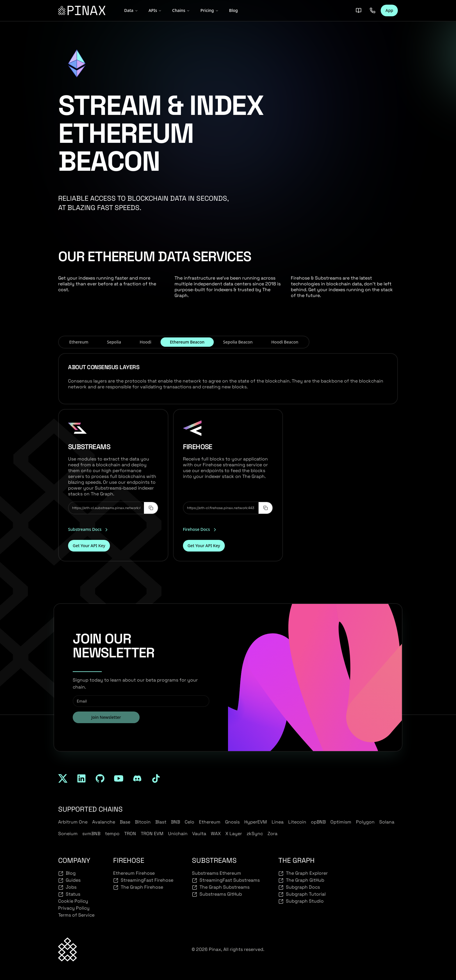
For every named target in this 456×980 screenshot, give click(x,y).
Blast (161, 822)
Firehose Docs (200, 529)
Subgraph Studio (301, 901)
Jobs (67, 887)
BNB (176, 822)
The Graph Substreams (221, 887)
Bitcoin (143, 822)
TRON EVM (152, 834)
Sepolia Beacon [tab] (238, 342)
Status (69, 894)
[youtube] (119, 778)
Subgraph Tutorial (302, 894)
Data (131, 10)
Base (125, 822)
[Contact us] (373, 10)
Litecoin (297, 822)
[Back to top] (67, 949)
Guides (69, 880)
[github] (100, 778)
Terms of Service (76, 915)
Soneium (68, 834)
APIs (155, 10)
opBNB (318, 822)
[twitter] (63, 778)
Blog (234, 10)
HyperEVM (256, 822)
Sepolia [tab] (114, 342)
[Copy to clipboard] (151, 508)
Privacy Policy (74, 908)
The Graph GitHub (301, 880)
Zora (272, 834)
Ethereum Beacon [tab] (187, 342)
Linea (278, 822)
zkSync (255, 834)
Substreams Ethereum (217, 873)
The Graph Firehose (138, 887)
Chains (181, 10)
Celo (189, 822)
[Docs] (359, 10)
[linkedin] (81, 778)
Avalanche (104, 822)
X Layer (234, 834)
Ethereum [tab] (79, 342)
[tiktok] (156, 778)
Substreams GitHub (217, 894)
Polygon (365, 822)
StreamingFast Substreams (226, 880)
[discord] (137, 778)
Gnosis (232, 822)
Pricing (209, 10)
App (389, 10)
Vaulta (199, 834)
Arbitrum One (73, 822)
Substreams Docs (89, 529)
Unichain (178, 834)
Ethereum (210, 822)
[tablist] (184, 342)
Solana (387, 822)
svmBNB (91, 834)
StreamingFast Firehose (143, 880)
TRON (130, 834)
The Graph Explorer (303, 873)
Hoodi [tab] (145, 342)
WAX (216, 834)
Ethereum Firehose (134, 873)
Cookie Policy (73, 901)
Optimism (341, 822)
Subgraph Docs (299, 887)
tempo (112, 834)
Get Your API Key (89, 546)
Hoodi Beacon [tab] (285, 342)
